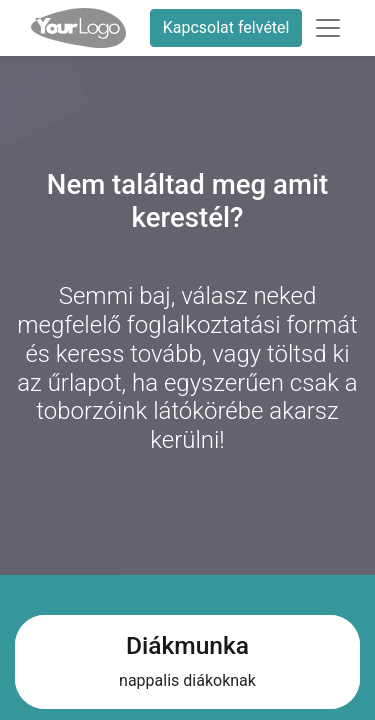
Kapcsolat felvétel (226, 27)
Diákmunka (187, 645)
